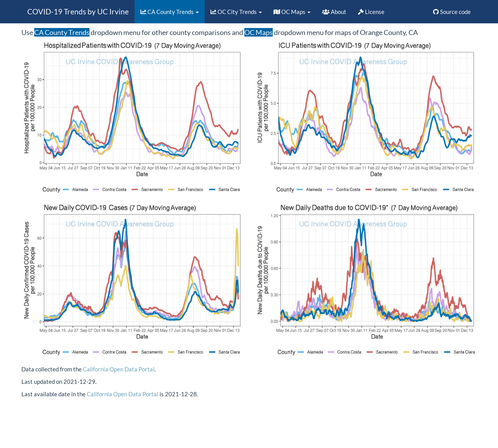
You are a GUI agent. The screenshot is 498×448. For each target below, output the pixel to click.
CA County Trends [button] (170, 12)
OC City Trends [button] (236, 12)
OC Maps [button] (292, 12)
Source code (452, 12)
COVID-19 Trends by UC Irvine (78, 11)
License (371, 12)
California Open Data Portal (119, 369)
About (334, 12)
